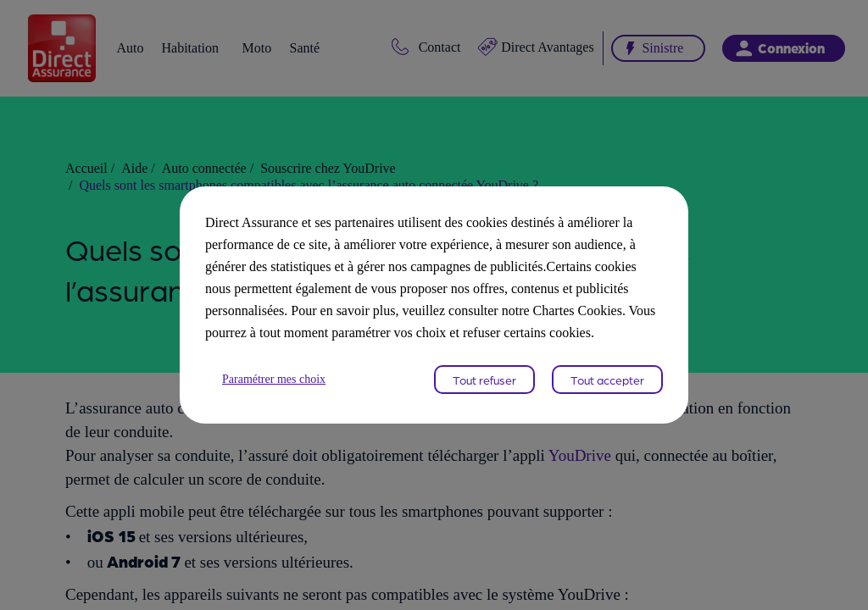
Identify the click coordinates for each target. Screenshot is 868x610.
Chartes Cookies (469, 322)
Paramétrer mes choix (281, 391)
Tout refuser (484, 391)
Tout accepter (607, 391)
